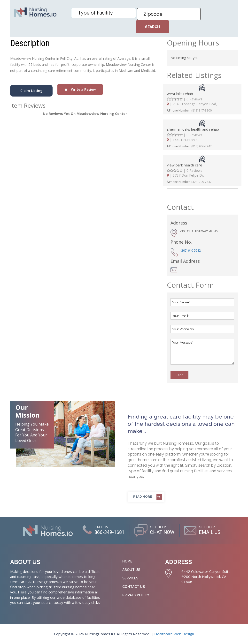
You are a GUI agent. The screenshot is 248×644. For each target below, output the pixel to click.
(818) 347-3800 (201, 110)
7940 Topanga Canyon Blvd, (195, 104)
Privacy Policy (136, 595)
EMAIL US (210, 532)
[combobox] (104, 13)
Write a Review (80, 89)
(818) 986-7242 (201, 146)
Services (130, 578)
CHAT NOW (162, 532)
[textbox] (105, 13)
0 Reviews (194, 99)
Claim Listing (31, 91)
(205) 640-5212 (191, 250)
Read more (143, 497)
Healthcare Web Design (174, 634)
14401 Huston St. (186, 140)
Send (179, 375)
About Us (131, 570)
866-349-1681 (109, 532)
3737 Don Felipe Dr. (188, 175)
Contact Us (134, 587)
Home (127, 561)
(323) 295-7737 (201, 182)
